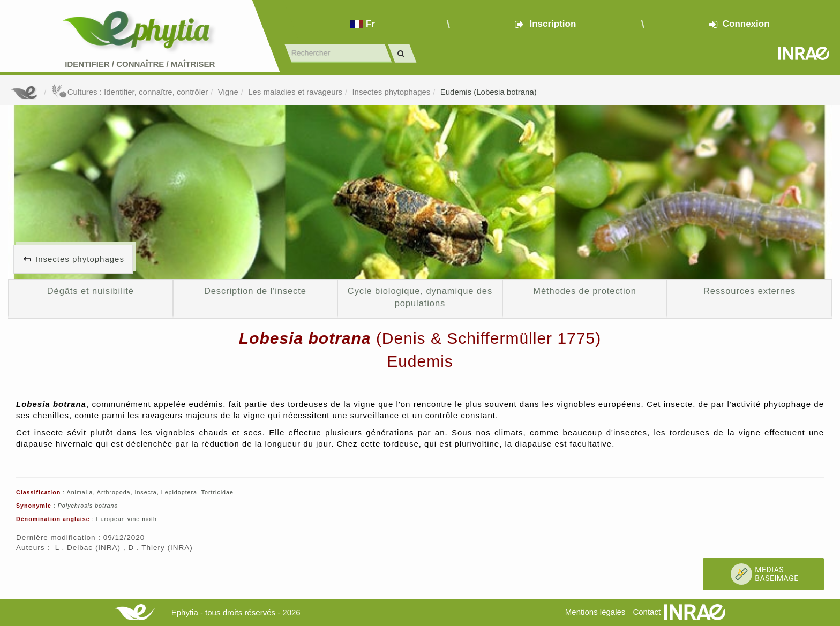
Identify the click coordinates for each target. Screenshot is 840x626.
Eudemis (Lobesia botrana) (489, 92)
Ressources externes (749, 291)
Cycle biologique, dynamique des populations (420, 297)
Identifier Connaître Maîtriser (140, 64)
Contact (647, 612)
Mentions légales (595, 612)
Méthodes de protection (584, 291)
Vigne (228, 92)
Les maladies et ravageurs (295, 92)
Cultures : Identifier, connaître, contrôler (130, 92)
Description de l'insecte (255, 291)
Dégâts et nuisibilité (91, 291)
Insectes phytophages (391, 92)
